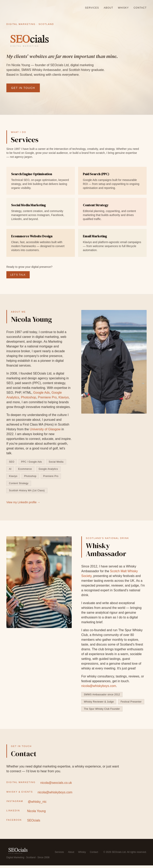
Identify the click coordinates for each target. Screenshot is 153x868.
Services (92, 8)
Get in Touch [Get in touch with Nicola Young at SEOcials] (23, 88)
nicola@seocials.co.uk (56, 786)
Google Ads (42, 395)
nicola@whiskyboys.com (55, 796)
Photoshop (29, 399)
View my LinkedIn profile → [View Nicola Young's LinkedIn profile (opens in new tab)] (23, 504)
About (108, 8)
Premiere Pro (47, 399)
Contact (140, 8)
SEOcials (34, 824)
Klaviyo (64, 399)
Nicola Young (36, 814)
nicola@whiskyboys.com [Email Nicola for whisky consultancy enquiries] (99, 689)
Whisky (123, 8)
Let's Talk (18, 275)
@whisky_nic (37, 805)
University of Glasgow (45, 431)
